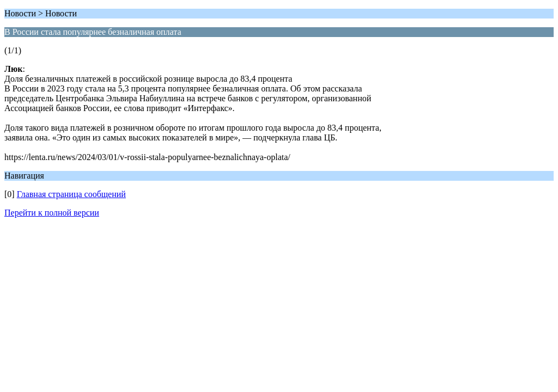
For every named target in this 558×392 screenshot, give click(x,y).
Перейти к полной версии (52, 213)
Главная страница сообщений (71, 194)
